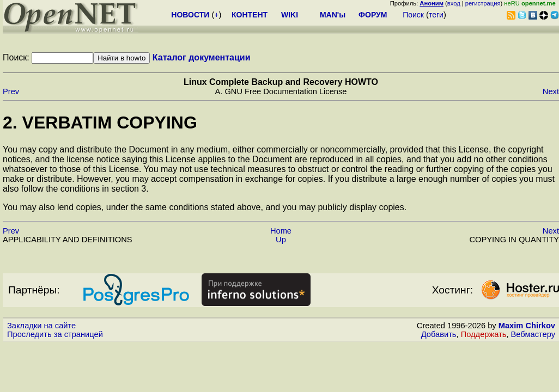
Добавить (439, 334)
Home (281, 231)
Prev (11, 91)
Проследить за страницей (55, 334)
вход (454, 3)
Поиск (413, 15)
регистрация (483, 3)
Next (551, 91)
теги (436, 15)
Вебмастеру (533, 334)
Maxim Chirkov (527, 326)
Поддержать (484, 334)
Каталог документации (202, 57)
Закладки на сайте (41, 326)
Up (281, 240)
